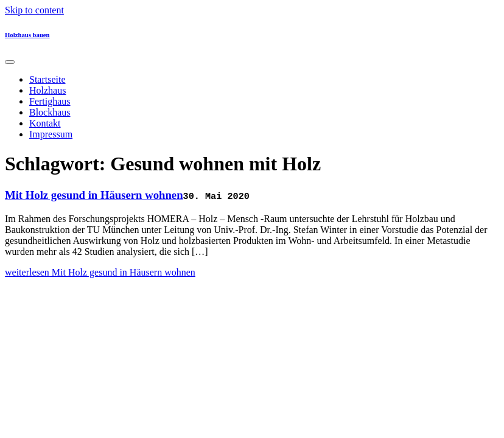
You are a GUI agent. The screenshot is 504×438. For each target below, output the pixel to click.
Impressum (51, 134)
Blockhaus (50, 112)
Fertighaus (50, 101)
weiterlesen (100, 272)
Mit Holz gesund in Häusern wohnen (94, 195)
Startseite (47, 79)
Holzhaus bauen (27, 35)
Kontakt (45, 123)
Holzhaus (47, 90)
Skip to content (34, 10)
